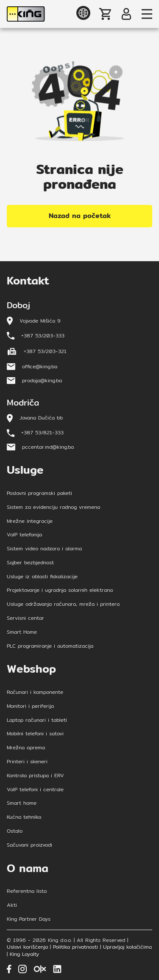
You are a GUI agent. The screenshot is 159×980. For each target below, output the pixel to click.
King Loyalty (24, 954)
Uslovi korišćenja (27, 947)
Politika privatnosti (75, 947)
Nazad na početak (80, 216)
